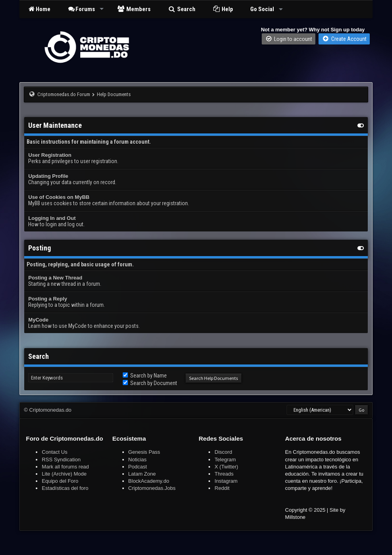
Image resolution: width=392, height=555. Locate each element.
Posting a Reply (48, 299)
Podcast (138, 467)
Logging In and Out (52, 218)
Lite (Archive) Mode (64, 474)
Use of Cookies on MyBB (59, 197)
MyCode (38, 320)
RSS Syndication (61, 460)
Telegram (225, 460)
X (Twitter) (226, 467)
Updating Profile (48, 176)
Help (223, 9)
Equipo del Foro (60, 481)
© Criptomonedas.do (47, 410)
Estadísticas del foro (65, 488)
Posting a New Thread (55, 278)
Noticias (137, 460)
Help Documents (114, 94)
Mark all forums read (65, 467)
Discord (223, 452)
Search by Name (145, 376)
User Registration (50, 155)
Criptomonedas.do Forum (64, 94)
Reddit (222, 488)
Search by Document (150, 383)
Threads (224, 474)
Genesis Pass (144, 452)
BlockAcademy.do (149, 481)
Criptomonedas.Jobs (152, 488)
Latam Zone (142, 474)
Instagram (226, 481)
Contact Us (54, 452)
